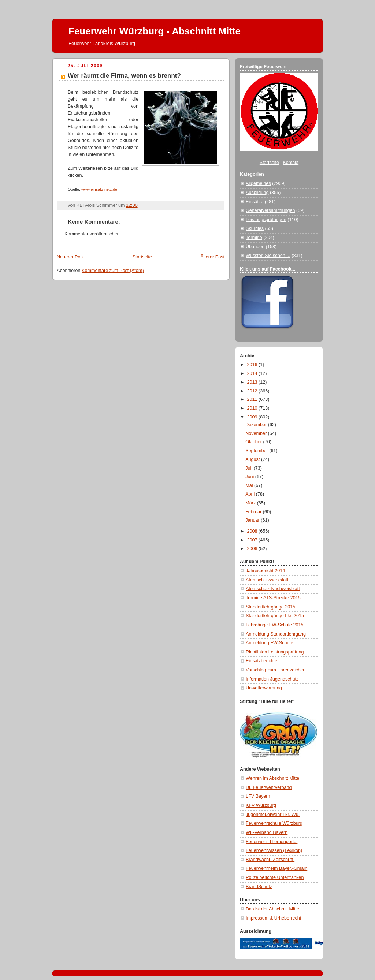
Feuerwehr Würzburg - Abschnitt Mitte (155, 31)
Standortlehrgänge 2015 (270, 607)
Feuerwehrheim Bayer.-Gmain (276, 868)
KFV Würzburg (261, 805)
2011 (253, 399)
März (251, 503)
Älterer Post (212, 257)
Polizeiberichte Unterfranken (275, 877)
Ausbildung (257, 193)
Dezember (257, 425)
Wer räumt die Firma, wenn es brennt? (124, 76)
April (251, 494)
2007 (253, 540)
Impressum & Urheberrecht (273, 918)
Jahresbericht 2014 (265, 571)
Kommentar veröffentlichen (92, 234)
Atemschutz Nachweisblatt (273, 589)
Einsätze (255, 202)
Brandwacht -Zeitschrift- (270, 860)
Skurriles (255, 228)
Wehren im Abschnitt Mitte (272, 778)
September (257, 451)
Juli (249, 468)
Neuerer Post (70, 257)
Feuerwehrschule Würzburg (274, 823)
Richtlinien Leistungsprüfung (275, 652)
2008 (253, 531)
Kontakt (291, 163)
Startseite (142, 257)
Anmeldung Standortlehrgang (276, 634)
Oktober (254, 442)
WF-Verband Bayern (267, 832)
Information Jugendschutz (272, 679)
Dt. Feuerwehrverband (269, 787)
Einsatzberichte (261, 661)
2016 (253, 365)
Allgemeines (258, 183)
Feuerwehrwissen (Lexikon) (274, 850)
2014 (253, 373)
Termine (254, 238)
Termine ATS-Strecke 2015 (273, 598)
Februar (254, 512)
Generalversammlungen (270, 210)
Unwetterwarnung (264, 688)
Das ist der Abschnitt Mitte (272, 909)
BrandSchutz (259, 887)
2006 (253, 549)
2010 (253, 408)
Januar (253, 520)
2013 (253, 382)
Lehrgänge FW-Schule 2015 (275, 625)
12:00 (132, 205)
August (253, 459)
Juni (250, 477)
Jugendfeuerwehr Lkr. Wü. (273, 815)
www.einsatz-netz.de (99, 189)
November (257, 433)
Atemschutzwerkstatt (267, 580)
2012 (253, 391)
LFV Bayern (258, 796)
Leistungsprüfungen (266, 220)
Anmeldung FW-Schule (269, 643)
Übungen (255, 247)
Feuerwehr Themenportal (272, 842)
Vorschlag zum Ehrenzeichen (276, 670)
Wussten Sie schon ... (268, 256)
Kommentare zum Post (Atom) (113, 271)
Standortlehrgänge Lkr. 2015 (275, 616)
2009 (253, 417)
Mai (250, 485)
